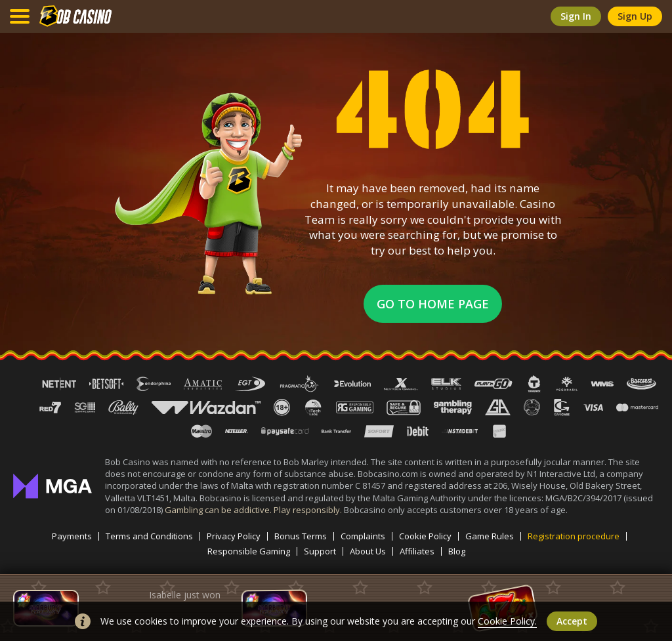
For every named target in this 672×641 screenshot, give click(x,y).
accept (572, 621)
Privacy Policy (234, 536)
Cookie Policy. (507, 621)
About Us (368, 551)
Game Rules (490, 536)
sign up (635, 16)
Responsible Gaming (249, 551)
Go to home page (433, 304)
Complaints (363, 536)
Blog (457, 551)
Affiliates (417, 551)
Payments (72, 536)
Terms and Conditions (149, 536)
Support (320, 551)
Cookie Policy (425, 536)
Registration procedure (574, 536)
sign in (576, 16)
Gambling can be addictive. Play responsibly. (254, 510)
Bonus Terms (301, 536)
